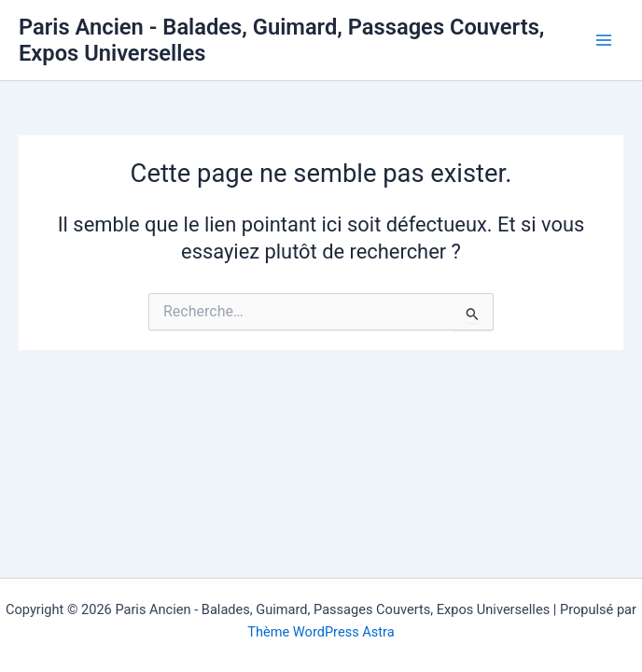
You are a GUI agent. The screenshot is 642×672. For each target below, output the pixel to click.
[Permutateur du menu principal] (604, 40)
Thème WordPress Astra (321, 632)
